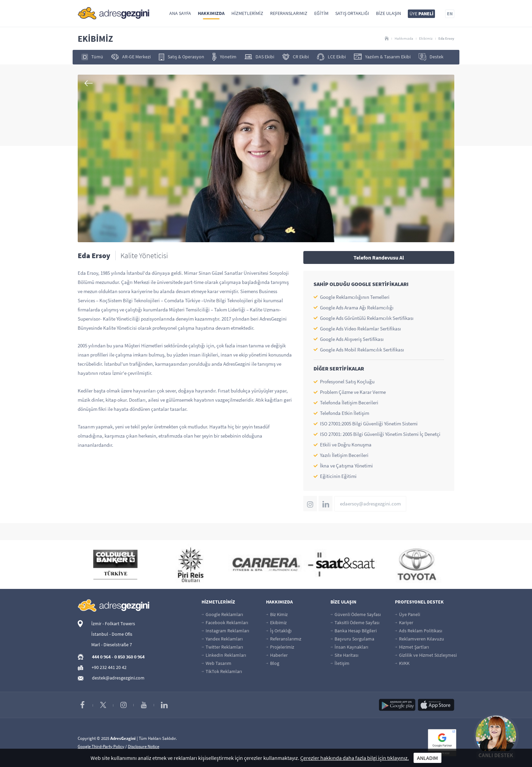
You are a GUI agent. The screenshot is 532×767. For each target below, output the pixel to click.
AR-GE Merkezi (131, 57)
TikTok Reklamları (222, 671)
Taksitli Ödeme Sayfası (355, 622)
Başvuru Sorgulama (352, 639)
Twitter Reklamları (222, 647)
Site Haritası (344, 655)
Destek (431, 57)
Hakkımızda (211, 13)
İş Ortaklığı (279, 631)
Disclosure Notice (144, 746)
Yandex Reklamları (222, 639)
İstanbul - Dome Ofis (112, 634)
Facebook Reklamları (225, 622)
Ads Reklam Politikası (419, 631)
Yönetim (224, 57)
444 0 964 (101, 657)
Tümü (92, 57)
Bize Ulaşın (388, 13)
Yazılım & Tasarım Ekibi (382, 57)
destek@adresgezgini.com (118, 678)
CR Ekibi (296, 57)
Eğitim (321, 13)
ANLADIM (427, 758)
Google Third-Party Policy (101, 746)
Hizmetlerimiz (247, 13)
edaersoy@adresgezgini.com (370, 504)
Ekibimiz (426, 38)
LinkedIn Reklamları (224, 655)
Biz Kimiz (277, 614)
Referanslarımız (289, 13)
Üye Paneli (407, 614)
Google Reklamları (222, 614)
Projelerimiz (280, 647)
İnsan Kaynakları (349, 647)
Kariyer (404, 622)
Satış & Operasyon (182, 57)
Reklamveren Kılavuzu (420, 639)
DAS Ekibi (259, 57)
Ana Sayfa (180, 13)
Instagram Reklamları (225, 631)
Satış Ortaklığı (352, 13)
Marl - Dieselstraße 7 (112, 645)
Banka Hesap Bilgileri (354, 631)
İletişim (340, 663)
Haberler (277, 655)
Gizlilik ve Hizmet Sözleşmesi (426, 655)
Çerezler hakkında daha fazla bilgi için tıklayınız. (355, 758)
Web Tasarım (216, 663)
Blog (273, 663)
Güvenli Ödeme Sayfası (356, 614)
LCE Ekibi (331, 57)
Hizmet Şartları (412, 647)
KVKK (402, 663)
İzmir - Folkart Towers (113, 624)
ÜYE (421, 14)
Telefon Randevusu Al (379, 257)
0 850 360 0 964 (129, 657)
